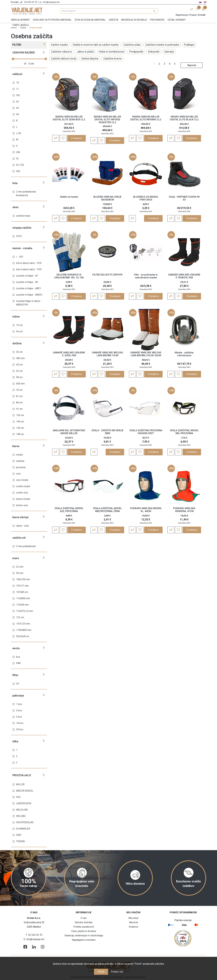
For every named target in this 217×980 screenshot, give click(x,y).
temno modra (23, 499)
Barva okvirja (20, 517)
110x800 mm (23, 598)
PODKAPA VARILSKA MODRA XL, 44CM (146, 510)
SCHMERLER (23, 829)
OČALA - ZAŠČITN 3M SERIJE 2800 (107, 432)
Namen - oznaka (22, 248)
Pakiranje (18, 696)
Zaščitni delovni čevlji (64, 59)
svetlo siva (22, 493)
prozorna (21, 467)
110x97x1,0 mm (25, 611)
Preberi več (117, 972)
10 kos (20, 723)
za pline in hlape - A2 (27, 282)
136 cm (20, 415)
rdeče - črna (22, 526)
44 (17, 114)
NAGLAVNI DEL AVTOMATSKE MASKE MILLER (69, 432)
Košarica (133, 927)
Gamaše (169, 52)
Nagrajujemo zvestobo (84, 940)
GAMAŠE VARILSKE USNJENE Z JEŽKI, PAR (69, 354)
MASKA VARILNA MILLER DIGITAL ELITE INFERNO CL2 (146, 118)
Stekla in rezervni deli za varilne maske (96, 45)
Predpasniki (136, 52)
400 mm (20, 358)
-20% (56, 157)
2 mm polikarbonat (26, 546)
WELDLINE (22, 810)
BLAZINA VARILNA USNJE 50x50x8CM (107, 198)
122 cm (20, 617)
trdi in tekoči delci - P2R (29, 263)
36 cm (19, 331)
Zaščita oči (19, 538)
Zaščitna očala (132, 45)
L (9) (19, 133)
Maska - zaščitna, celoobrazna (184, 354)
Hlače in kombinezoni (112, 52)
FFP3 (19, 236)
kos (18, 657)
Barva (16, 446)
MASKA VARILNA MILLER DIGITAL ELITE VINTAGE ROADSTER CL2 (107, 120)
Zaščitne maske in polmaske (162, 45)
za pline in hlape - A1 (27, 276)
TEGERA (20, 841)
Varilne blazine (90, 59)
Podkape (189, 45)
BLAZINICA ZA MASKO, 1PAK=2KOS (146, 198)
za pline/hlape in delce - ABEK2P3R (29, 303)
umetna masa (23, 216)
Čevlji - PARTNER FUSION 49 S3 (184, 198)
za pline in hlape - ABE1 (29, 288)
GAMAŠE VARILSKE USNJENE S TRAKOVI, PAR (184, 276)
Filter (15, 675)
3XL (18, 95)
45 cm (19, 365)
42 (17, 102)
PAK (18, 663)
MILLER (20, 784)
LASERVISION (24, 803)
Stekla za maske (69, 197)
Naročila (133, 922)
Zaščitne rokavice (61, 52)
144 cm (20, 428)
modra (19, 455)
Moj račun (133, 918)
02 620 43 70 (31, 2)
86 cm (19, 403)
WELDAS (21, 816)
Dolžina (17, 343)
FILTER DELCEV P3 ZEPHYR (107, 275)
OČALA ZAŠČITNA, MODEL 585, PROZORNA (184, 432)
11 (17, 89)
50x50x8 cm (23, 636)
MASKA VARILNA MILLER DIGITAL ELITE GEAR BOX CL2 (69, 118)
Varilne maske (59, 45)
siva (18, 474)
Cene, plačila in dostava (84, 931)
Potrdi (101, 972)
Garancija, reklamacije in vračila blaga (84, 935)
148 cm (20, 434)
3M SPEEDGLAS (25, 822)
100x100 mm (23, 579)
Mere (16, 558)
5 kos (19, 717)
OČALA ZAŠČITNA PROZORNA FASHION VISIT (146, 432)
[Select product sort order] (192, 65)
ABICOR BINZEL (25, 791)
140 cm (20, 422)
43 (17, 108)
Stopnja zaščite (22, 228)
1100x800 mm (24, 630)
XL (18, 159)
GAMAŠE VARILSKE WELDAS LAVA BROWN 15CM (107, 354)
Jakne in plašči (85, 52)
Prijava (193, 15)
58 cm (19, 377)
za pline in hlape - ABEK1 (29, 295)
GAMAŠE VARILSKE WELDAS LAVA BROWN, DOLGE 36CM (146, 354)
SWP (19, 835)
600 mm (20, 384)
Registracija (182, 15)
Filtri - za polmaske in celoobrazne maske (146, 276)
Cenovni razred (24, 52)
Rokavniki (154, 52)
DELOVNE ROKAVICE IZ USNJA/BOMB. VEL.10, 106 (69, 276)
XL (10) (20, 165)
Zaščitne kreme (112, 59)
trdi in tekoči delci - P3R (29, 269)
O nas (84, 918)
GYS (18, 797)
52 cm (19, 371)
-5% (56, 77)
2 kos (19, 710)
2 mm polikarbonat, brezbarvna (26, 193)
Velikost (17, 74)
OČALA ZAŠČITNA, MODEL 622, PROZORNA (69, 510)
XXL (18, 171)
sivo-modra (22, 480)
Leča (15, 183)
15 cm (19, 325)
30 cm (19, 352)
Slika (15, 741)
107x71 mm (22, 586)
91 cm (19, 409)
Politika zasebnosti (84, 927)
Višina (16, 317)
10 (17, 83)
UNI (18, 152)
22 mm (20, 567)
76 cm (19, 390)
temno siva (22, 505)
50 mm (20, 573)
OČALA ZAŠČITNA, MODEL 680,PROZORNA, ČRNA (107, 510)
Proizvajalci (22, 775)
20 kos (20, 729)
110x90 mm (22, 605)
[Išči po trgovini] (109, 11)
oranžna (20, 461)
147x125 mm (23, 624)
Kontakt (202, 15)
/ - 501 (20, 257)
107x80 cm (22, 592)
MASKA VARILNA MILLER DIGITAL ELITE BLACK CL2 (184, 118)
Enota (16, 648)
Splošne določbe (84, 922)
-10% (56, 235)
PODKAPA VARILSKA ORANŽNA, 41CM (184, 510)
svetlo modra (23, 486)
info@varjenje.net (51, 2)
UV (18, 684)
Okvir (16, 207)
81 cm (19, 396)
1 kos (19, 704)
